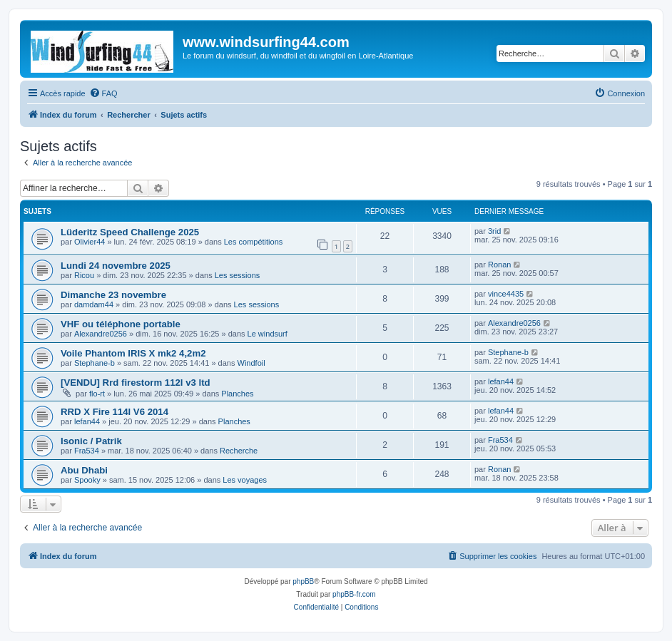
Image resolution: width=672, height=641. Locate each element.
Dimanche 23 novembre (113, 295)
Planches (237, 394)
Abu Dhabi (84, 470)
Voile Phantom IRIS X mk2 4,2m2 (133, 353)
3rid (494, 231)
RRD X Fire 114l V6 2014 (114, 412)
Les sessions (238, 275)
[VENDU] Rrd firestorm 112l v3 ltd (136, 383)
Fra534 (87, 451)
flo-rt (97, 394)
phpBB (303, 581)
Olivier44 (90, 242)
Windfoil (251, 363)
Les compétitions (254, 242)
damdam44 (94, 304)
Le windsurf (268, 334)
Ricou (84, 275)
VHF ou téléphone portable (121, 324)
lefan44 (501, 381)
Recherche (239, 451)
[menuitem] (103, 93)
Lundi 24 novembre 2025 (116, 266)
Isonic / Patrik (91, 441)
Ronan (499, 265)
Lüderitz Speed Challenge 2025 (130, 232)
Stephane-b (95, 363)
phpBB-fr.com (354, 594)
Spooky (87, 480)
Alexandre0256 (101, 334)
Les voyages (245, 480)
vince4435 (506, 294)
